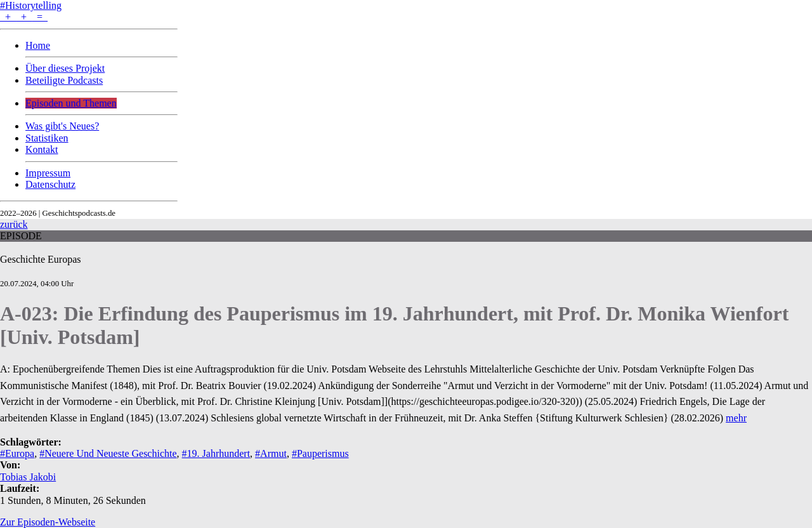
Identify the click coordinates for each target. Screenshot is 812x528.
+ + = (24, 17)
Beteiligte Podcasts (64, 80)
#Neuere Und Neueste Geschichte (108, 453)
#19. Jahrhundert (216, 453)
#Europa (17, 453)
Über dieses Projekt (65, 68)
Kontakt (42, 149)
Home (38, 45)
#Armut (271, 453)
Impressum (48, 173)
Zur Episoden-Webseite (48, 522)
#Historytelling (31, 5)
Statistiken (47, 138)
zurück (14, 224)
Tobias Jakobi (28, 477)
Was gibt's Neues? (62, 126)
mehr (736, 418)
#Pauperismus (320, 453)
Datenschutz (50, 184)
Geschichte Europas (41, 259)
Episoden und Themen (71, 103)
